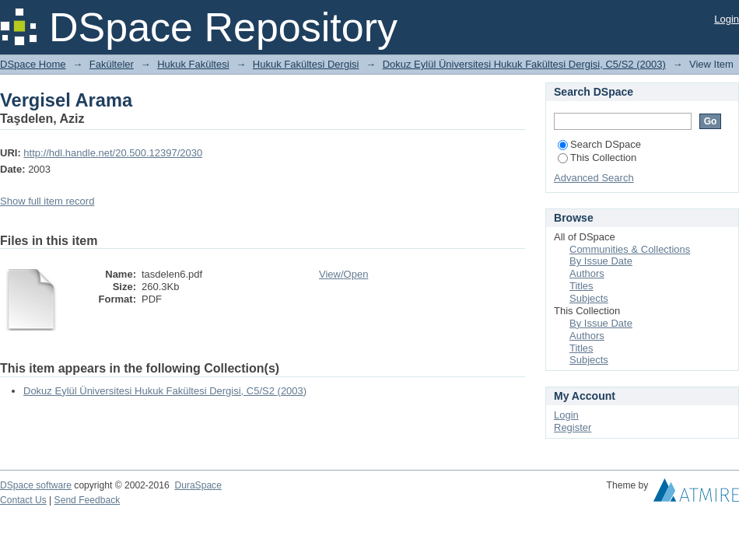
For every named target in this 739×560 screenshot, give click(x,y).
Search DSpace (599, 144)
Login (727, 19)
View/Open (343, 274)
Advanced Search (594, 178)
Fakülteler (112, 64)
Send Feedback (88, 500)
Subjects (589, 298)
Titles (581, 286)
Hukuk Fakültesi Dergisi (306, 64)
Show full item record (47, 201)
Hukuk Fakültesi (193, 64)
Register (573, 427)
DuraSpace (198, 485)
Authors (587, 273)
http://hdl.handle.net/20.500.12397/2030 (113, 153)
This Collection (597, 157)
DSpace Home (33, 64)
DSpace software (36, 485)
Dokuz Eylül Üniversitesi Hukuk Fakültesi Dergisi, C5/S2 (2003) (524, 64)
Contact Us (23, 500)
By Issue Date (601, 261)
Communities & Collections (630, 249)
